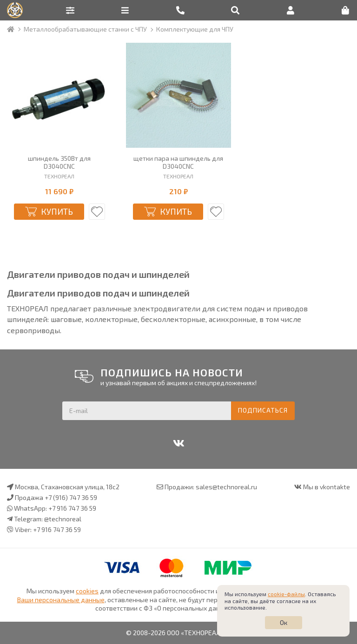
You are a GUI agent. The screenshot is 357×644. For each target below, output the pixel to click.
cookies (87, 591)
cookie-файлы (286, 594)
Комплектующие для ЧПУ (195, 29)
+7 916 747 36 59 (72, 508)
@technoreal (63, 519)
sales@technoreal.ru (226, 487)
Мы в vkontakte (327, 487)
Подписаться (263, 410)
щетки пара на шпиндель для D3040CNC (178, 162)
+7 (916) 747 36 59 (71, 497)
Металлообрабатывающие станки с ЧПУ (85, 29)
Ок (284, 622)
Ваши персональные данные (61, 600)
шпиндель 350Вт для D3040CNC (59, 162)
